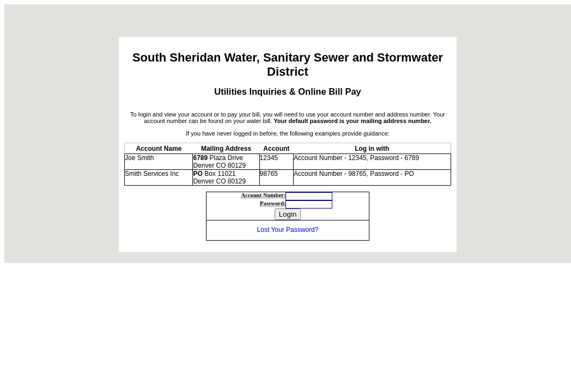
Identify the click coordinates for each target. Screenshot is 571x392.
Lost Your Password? (288, 230)
